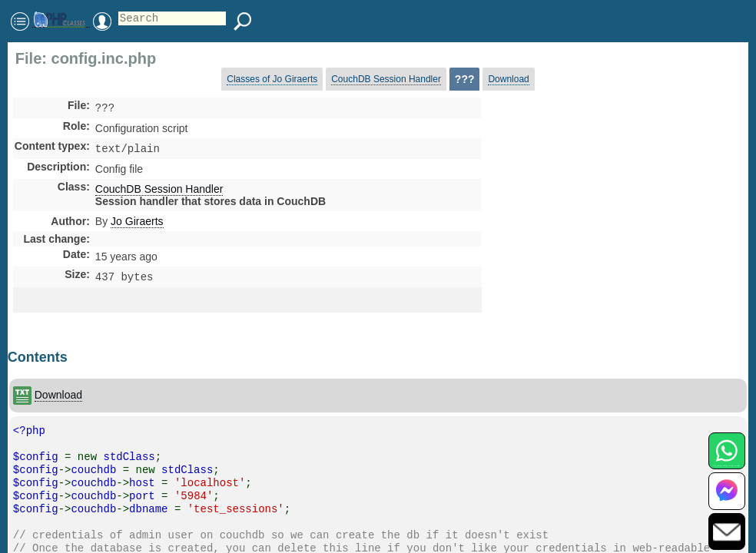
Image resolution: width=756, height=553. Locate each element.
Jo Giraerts (137, 224)
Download (508, 79)
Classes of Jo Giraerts (272, 79)
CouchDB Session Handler (386, 79)
